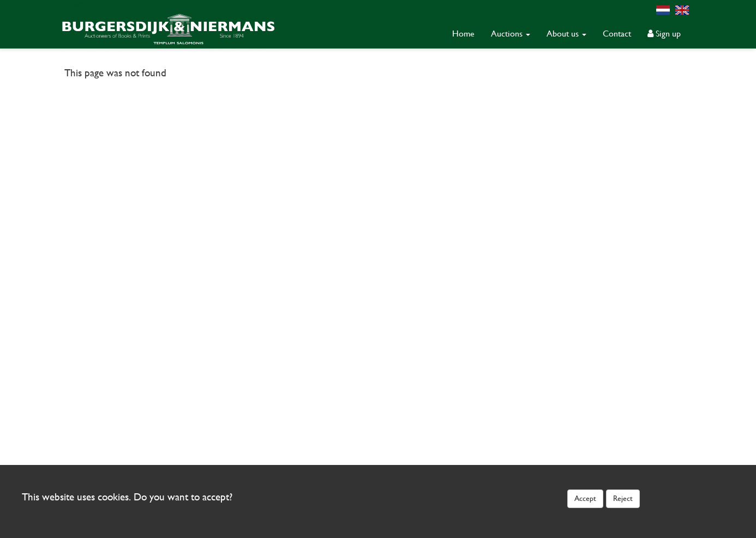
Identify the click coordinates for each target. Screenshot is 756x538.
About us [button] (566, 34)
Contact (617, 34)
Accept (585, 498)
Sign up (664, 34)
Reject (623, 498)
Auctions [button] (511, 34)
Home (463, 34)
